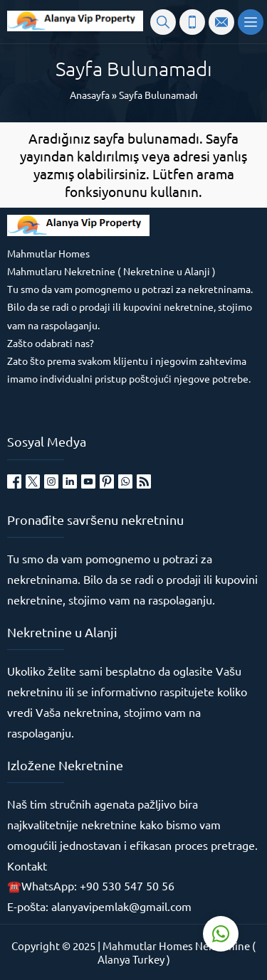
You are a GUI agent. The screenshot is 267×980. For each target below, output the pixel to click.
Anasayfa (90, 95)
